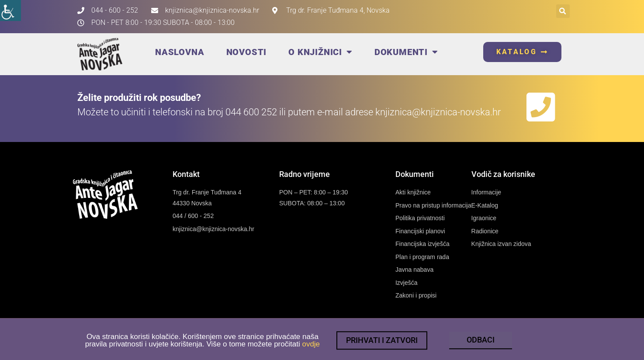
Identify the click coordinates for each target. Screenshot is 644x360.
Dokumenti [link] (406, 52)
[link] (10, 10)
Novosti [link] (247, 52)
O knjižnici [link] (320, 52)
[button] (563, 11)
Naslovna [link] (180, 52)
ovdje (311, 348)
